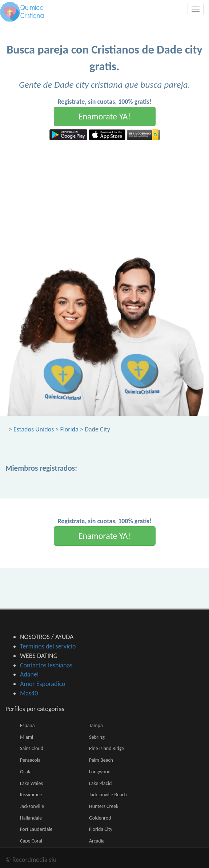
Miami (27, 737)
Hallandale (31, 818)
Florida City (101, 829)
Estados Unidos (34, 429)
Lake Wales (31, 783)
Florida (69, 429)
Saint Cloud (32, 748)
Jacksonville (32, 806)
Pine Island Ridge (106, 748)
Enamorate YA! (105, 116)
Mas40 (29, 693)
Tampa (96, 725)
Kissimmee (31, 795)
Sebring (97, 737)
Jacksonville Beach (108, 795)
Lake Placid (100, 783)
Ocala (26, 772)
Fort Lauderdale (36, 829)
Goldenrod (100, 818)
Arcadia (97, 841)
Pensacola (30, 760)
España (27, 725)
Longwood (100, 772)
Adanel (29, 674)
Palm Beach (101, 760)
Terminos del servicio (48, 646)
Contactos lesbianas (46, 665)
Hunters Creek (104, 806)
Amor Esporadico (43, 684)
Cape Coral (31, 841)
